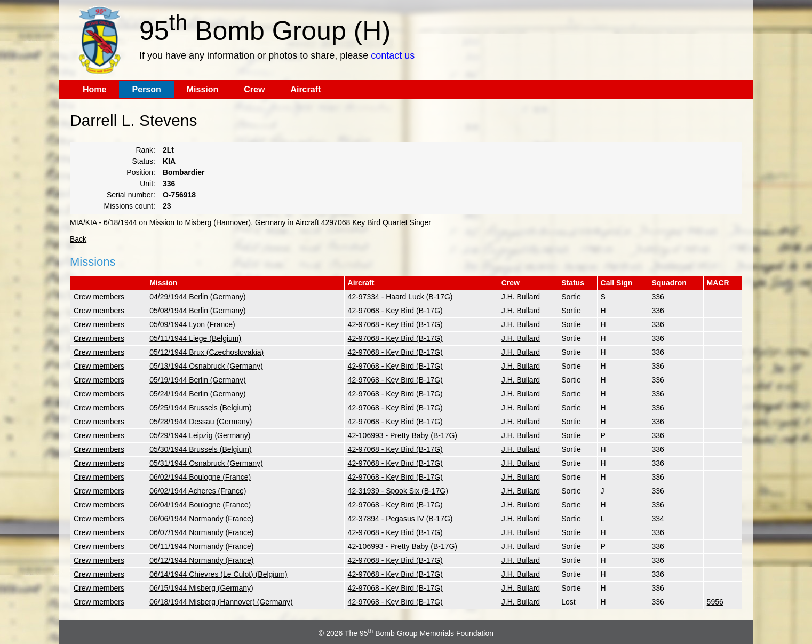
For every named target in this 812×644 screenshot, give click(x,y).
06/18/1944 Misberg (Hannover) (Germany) (221, 602)
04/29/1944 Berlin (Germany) (198, 297)
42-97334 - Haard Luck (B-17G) (400, 297)
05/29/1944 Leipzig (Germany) (200, 435)
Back (78, 239)
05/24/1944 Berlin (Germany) (198, 394)
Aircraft (305, 89)
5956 (715, 602)
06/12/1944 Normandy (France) (201, 560)
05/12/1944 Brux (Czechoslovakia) (206, 352)
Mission (203, 89)
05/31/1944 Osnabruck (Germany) (206, 463)
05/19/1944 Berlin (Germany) (198, 380)
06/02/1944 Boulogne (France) (200, 477)
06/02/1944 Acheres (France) (198, 491)
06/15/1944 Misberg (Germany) (201, 588)
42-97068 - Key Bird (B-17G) (395, 311)
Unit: (148, 184)
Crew (254, 89)
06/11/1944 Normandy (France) (201, 546)
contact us (393, 55)
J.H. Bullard (521, 297)
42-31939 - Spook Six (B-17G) (398, 491)
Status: (144, 161)
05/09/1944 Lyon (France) (192, 324)
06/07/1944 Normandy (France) (201, 532)
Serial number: (131, 195)
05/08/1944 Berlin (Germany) (198, 311)
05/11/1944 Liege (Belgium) (195, 338)
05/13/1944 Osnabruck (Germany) (206, 366)
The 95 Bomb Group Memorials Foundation (419, 633)
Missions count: (130, 206)
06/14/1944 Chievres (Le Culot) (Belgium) (218, 574)
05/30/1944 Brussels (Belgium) (200, 449)
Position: (141, 172)
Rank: (145, 150)
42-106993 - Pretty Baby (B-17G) (403, 435)
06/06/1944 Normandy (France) (201, 519)
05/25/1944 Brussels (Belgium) (200, 408)
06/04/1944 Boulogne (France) (200, 505)
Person (146, 89)
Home (94, 89)
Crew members (99, 297)
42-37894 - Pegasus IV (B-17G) (400, 519)
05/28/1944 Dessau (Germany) (201, 422)
